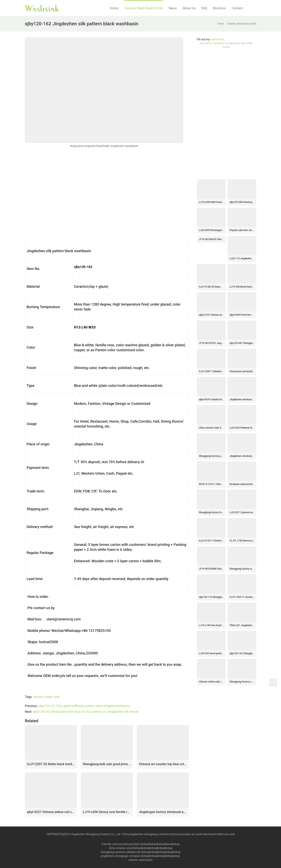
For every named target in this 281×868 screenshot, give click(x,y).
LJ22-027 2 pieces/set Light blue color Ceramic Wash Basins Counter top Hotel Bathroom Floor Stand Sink (242, 512)
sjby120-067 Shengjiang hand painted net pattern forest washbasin (242, 343)
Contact (237, 8)
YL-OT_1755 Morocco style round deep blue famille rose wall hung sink (242, 541)
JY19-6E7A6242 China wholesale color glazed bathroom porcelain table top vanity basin (211, 239)
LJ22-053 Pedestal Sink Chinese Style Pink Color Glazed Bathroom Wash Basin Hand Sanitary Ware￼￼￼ (242, 428)
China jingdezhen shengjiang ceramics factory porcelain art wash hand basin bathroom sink (178, 834)
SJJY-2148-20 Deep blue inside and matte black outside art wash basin (211, 287)
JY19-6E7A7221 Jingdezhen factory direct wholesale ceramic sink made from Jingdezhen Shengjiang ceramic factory (211, 343)
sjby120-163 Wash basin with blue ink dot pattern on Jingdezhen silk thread (86, 712)
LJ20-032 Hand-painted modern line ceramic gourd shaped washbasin (211, 653)
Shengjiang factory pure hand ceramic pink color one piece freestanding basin (211, 456)
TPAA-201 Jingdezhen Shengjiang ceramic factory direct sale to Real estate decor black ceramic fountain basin (242, 625)
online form (217, 39)
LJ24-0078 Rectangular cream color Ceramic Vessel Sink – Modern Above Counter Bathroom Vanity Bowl (211, 230)
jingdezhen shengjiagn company (121, 856)
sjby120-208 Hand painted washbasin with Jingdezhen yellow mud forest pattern (242, 202)
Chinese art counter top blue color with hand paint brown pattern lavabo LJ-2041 (163, 764)
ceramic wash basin (141, 860)
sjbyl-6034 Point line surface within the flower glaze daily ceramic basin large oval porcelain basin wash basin (242, 315)
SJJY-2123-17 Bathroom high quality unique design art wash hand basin (211, 541)
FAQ (204, 8)
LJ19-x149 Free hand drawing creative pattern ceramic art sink (211, 625)
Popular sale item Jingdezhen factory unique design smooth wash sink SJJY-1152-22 (242, 230)
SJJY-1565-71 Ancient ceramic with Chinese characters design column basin (242, 597)
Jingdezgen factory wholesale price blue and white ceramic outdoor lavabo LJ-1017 (163, 812)
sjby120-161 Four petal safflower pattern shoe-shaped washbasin (84, 706)
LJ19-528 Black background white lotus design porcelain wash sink (242, 287)
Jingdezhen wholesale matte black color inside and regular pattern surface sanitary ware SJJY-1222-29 (242, 456)
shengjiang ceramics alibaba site (121, 852)
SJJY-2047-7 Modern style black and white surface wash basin (211, 371)
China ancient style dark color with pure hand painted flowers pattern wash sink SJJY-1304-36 (211, 428)
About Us (189, 8)
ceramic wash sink (46, 697)
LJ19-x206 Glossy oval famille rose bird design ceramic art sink (107, 812)
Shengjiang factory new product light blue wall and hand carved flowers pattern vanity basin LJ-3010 (242, 682)
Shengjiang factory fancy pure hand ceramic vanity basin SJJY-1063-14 (211, 512)
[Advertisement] (227, 114)
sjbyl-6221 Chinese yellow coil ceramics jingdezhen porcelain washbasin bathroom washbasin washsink (51, 812)
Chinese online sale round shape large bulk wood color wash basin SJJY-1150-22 (211, 682)
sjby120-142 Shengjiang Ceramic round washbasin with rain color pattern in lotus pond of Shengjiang (242, 653)
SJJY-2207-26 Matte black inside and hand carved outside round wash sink (51, 764)
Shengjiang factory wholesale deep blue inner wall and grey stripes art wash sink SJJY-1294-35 (242, 569)
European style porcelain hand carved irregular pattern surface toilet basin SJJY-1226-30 (242, 484)
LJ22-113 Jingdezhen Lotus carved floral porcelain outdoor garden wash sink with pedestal (242, 258)
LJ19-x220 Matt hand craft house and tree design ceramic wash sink (211, 202)
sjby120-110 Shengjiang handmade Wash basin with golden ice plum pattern (211, 597)
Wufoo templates (215, 43)
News (173, 8)
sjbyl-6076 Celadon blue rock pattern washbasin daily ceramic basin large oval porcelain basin (211, 399)
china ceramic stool (121, 848)
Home (114, 8)
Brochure (219, 8)
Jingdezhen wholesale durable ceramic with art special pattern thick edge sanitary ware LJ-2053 (242, 399)
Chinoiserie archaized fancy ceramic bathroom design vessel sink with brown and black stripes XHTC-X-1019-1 (242, 371)
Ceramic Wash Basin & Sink (144, 8)
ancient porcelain (130, 844)
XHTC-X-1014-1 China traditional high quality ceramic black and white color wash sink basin (211, 484)
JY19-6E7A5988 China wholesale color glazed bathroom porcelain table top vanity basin (211, 569)
